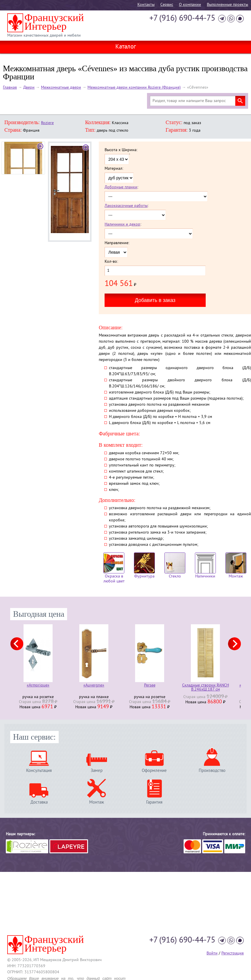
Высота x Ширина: (121, 150)
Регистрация (233, 953)
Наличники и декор (122, 225)
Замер (97, 771)
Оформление (154, 771)
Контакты (146, 5)
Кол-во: (111, 262)
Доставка (39, 802)
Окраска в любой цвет (114, 568)
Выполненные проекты (227, 5)
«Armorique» (38, 686)
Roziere (47, 123)
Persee (150, 686)
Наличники (205, 566)
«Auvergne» (94, 686)
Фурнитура (144, 566)
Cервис (167, 5)
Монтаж (236, 566)
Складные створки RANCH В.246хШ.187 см (206, 688)
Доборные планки (121, 187)
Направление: (117, 243)
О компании (190, 5)
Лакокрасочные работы (126, 206)
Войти (212, 953)
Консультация (39, 771)
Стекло (175, 566)
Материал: (114, 169)
